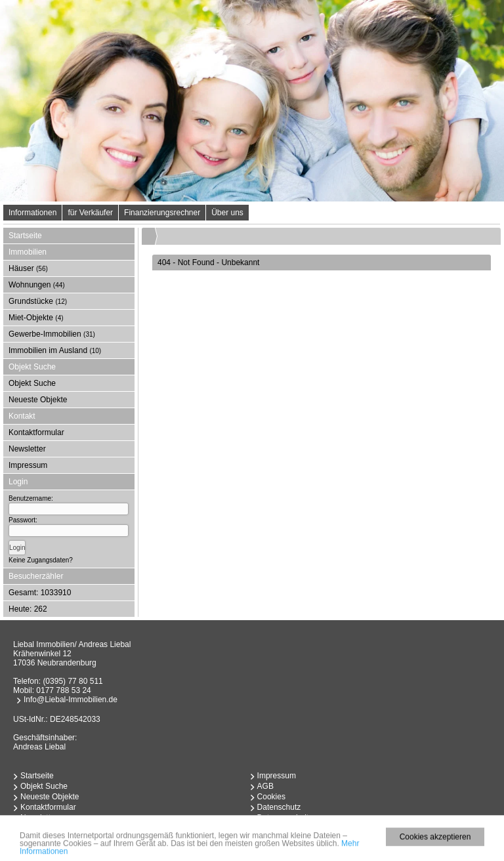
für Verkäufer (90, 213)
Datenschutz (279, 807)
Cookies (271, 797)
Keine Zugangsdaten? (41, 560)
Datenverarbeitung (290, 818)
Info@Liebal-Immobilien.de (71, 700)
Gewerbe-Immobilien (52, 334)
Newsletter (27, 449)
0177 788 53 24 (63, 690)
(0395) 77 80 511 (73, 681)
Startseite (25, 236)
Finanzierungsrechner (162, 213)
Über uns (227, 213)
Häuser (28, 268)
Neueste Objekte (38, 400)
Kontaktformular (36, 432)
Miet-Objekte (36, 318)
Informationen (32, 213)
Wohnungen (37, 285)
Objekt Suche (32, 383)
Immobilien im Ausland (55, 350)
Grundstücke (38, 301)
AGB (265, 786)
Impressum (28, 465)
